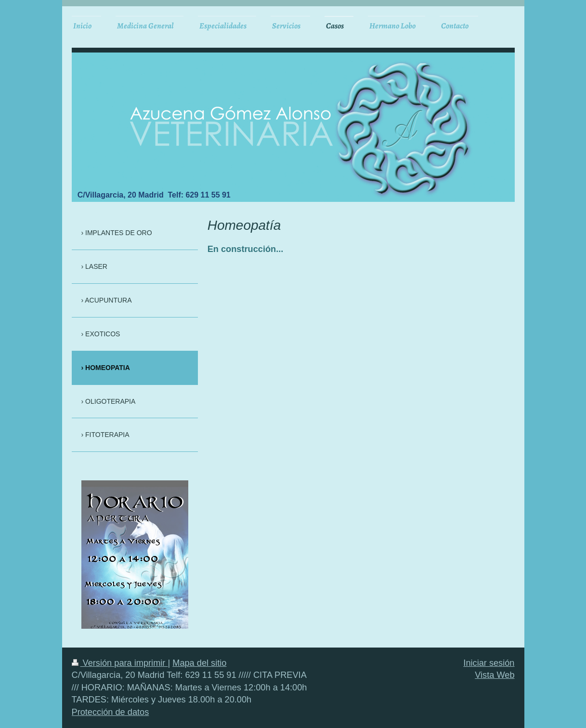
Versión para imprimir (120, 663)
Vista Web (495, 675)
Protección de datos (111, 712)
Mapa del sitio (199, 663)
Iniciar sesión (489, 663)
